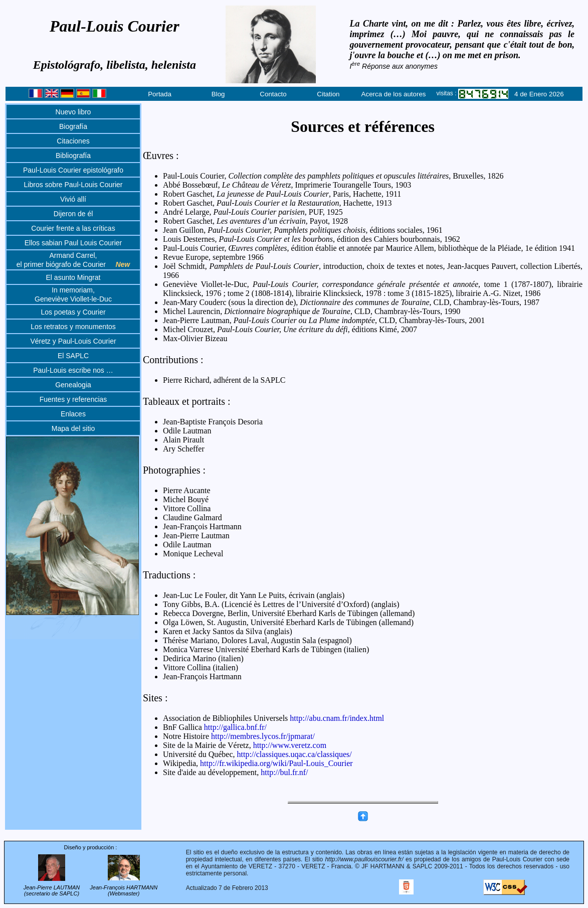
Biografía (73, 126)
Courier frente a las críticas (73, 228)
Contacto (273, 94)
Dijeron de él (73, 214)
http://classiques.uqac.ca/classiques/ (295, 754)
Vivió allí (73, 199)
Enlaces (73, 414)
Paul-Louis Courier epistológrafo (73, 170)
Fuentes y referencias (73, 399)
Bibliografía (73, 156)
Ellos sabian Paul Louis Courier (73, 243)
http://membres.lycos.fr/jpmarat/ (263, 736)
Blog (218, 94)
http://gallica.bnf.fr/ (235, 727)
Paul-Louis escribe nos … (73, 370)
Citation (328, 94)
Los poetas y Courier (73, 312)
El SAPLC (73, 356)
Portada (160, 94)
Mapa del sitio (73, 428)
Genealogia (73, 385)
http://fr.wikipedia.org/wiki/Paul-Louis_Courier (276, 763)
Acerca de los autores (394, 94)
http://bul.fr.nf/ (284, 772)
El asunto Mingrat (73, 277)
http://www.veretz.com (290, 745)
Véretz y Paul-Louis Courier (73, 341)
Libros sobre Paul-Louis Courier (73, 185)
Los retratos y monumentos (73, 327)
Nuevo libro (73, 112)
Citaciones (73, 141)
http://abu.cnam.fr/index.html (337, 718)
